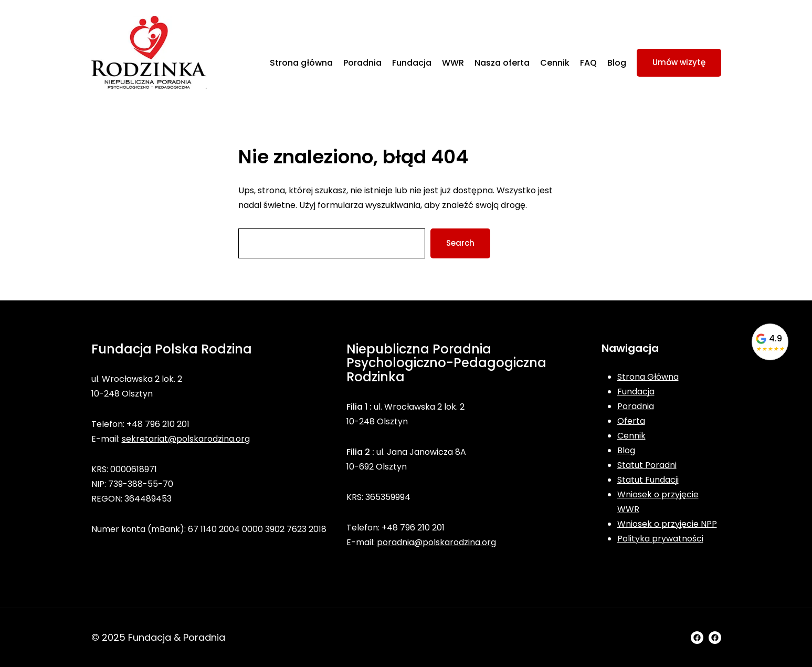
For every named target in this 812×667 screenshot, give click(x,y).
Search (460, 243)
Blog (626, 450)
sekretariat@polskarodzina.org (186, 439)
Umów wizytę (679, 62)
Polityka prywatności (660, 539)
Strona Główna (648, 377)
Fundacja (636, 392)
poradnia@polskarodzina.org (436, 542)
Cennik (631, 436)
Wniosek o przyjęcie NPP (667, 524)
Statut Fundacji (648, 480)
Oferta (631, 421)
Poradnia (636, 406)
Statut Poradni (647, 465)
